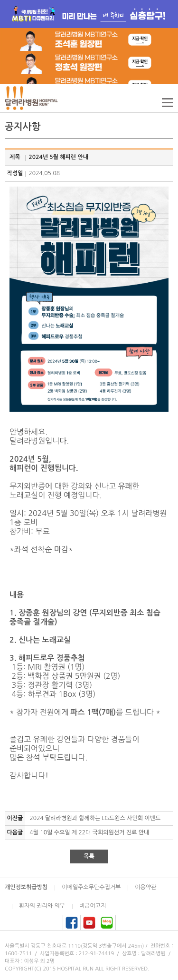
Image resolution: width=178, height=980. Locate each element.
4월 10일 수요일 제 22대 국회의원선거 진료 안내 (90, 832)
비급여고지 (93, 906)
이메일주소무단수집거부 (91, 887)
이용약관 (145, 887)
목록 (89, 856)
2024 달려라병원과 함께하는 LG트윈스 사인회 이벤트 (95, 818)
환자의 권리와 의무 (42, 906)
